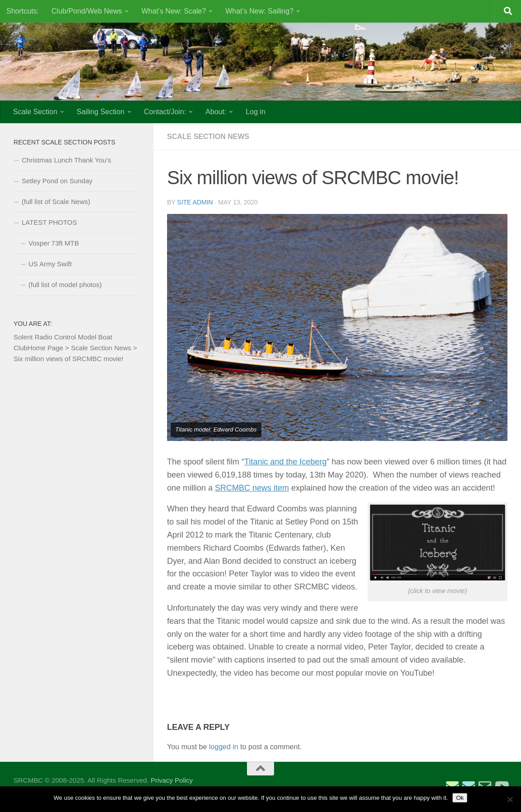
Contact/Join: (165, 112)
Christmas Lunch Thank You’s (66, 160)
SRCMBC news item (252, 488)
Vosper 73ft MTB (54, 243)
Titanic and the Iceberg (285, 462)
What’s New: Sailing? (259, 11)
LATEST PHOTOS (49, 222)
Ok (460, 798)
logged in (224, 747)
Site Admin (195, 202)
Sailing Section (101, 112)
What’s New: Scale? (174, 11)
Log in (256, 112)
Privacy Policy (172, 780)
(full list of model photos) (65, 285)
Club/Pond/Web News (87, 11)
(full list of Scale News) (56, 202)
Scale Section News (208, 137)
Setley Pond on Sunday (57, 181)
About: (216, 112)
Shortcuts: (23, 11)
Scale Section (35, 112)
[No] (510, 799)
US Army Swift (50, 264)
